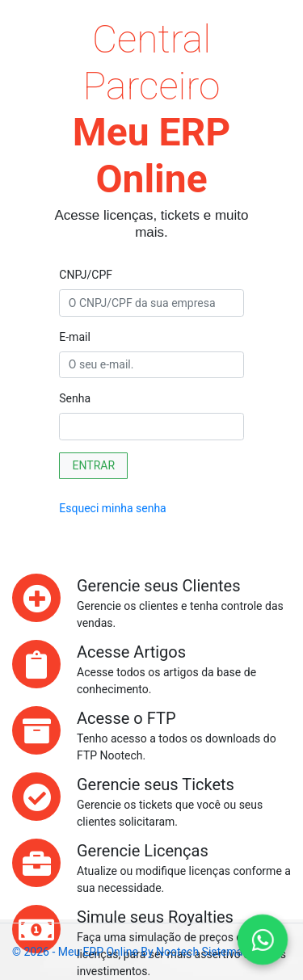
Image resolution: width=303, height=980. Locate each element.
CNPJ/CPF (86, 275)
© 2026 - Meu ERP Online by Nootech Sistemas (130, 952)
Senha (75, 398)
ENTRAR (94, 465)
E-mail (75, 337)
